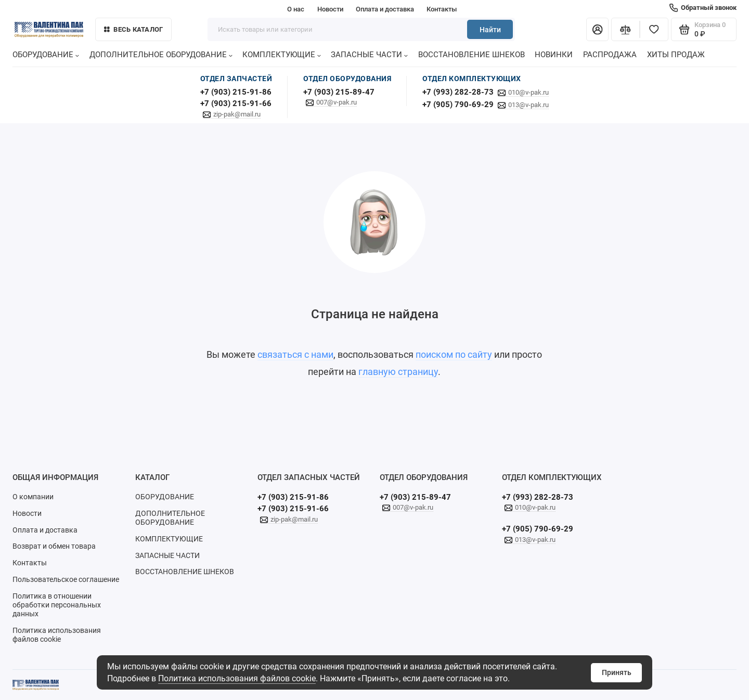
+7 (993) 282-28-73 (458, 92)
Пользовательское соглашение (66, 579)
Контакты (442, 9)
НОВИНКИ (554, 55)
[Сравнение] (625, 29)
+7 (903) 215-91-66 (236, 103)
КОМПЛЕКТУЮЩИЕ (282, 55)
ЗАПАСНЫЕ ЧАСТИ (369, 55)
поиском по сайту (454, 355)
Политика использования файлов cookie (237, 678)
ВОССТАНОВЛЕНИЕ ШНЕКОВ (472, 55)
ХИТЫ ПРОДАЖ (676, 55)
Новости (330, 9)
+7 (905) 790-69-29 (458, 105)
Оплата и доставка (385, 9)
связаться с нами (295, 355)
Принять (617, 672)
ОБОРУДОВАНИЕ (46, 55)
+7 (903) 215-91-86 (236, 92)
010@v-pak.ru (528, 92)
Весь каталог (134, 29)
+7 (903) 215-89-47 (339, 92)
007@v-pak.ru (337, 102)
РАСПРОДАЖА (610, 55)
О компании (33, 497)
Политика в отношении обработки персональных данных (57, 605)
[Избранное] (654, 29)
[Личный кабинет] (597, 29)
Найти (490, 30)
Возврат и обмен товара (54, 546)
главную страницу (398, 372)
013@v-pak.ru (528, 105)
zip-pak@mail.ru (237, 114)
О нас (296, 9)
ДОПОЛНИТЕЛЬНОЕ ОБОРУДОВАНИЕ (161, 55)
